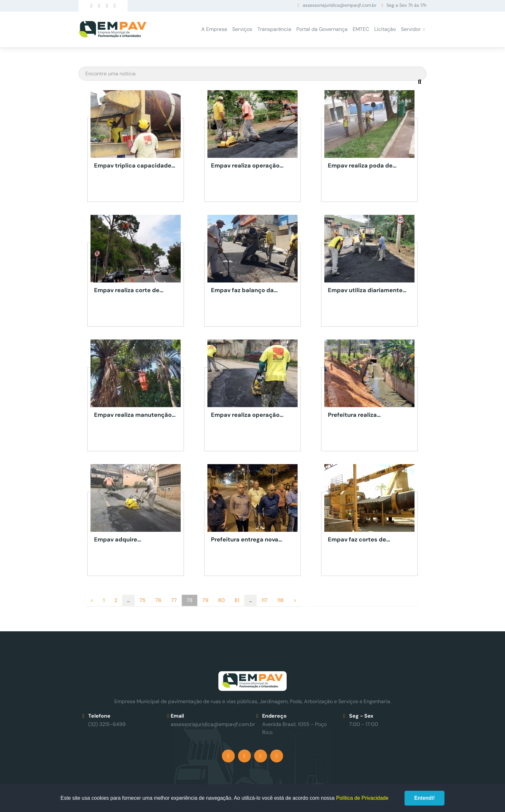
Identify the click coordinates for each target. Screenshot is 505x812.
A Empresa (214, 29)
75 (143, 600)
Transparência (274, 29)
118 (281, 600)
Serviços (242, 29)
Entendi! (424, 798)
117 (265, 600)
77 (174, 600)
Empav (113, 29)
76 (158, 600)
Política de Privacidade (362, 798)
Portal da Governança (322, 29)
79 (205, 600)
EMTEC (361, 29)
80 (221, 600)
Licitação (385, 29)
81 (237, 600)
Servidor (411, 29)
